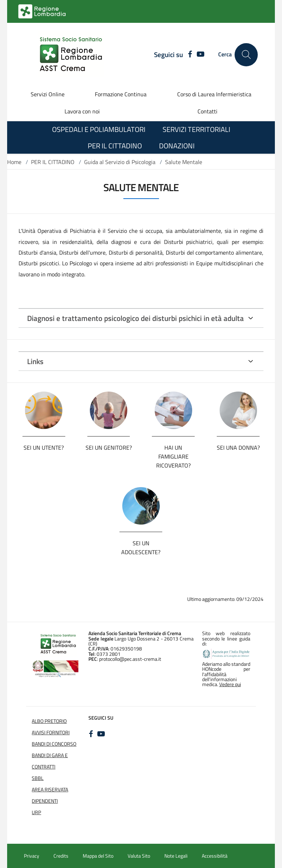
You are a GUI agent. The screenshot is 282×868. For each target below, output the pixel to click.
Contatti (207, 111)
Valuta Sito (139, 856)
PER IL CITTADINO (53, 162)
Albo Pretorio (49, 721)
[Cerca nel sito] (246, 55)
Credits (61, 856)
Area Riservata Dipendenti (50, 795)
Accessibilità (215, 856)
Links (35, 361)
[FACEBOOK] (188, 55)
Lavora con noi (82, 111)
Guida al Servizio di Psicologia (120, 162)
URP (36, 812)
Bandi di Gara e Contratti (50, 761)
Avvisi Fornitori (51, 732)
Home (14, 162)
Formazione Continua (121, 94)
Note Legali (176, 856)
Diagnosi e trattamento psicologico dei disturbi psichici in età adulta (135, 318)
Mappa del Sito (98, 856)
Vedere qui (230, 684)
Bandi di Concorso (54, 744)
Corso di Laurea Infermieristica (214, 94)
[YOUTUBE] (201, 55)
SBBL (38, 778)
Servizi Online (48, 94)
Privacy (32, 856)
